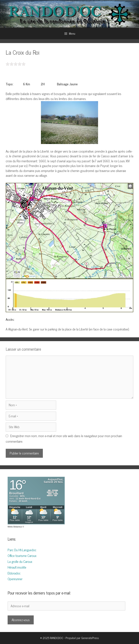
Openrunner (15, 579)
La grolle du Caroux (20, 562)
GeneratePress (90, 638)
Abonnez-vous (21, 620)
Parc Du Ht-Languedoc (22, 550)
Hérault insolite (17, 567)
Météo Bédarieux (15, 527)
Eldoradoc (14, 573)
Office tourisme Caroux (22, 556)
